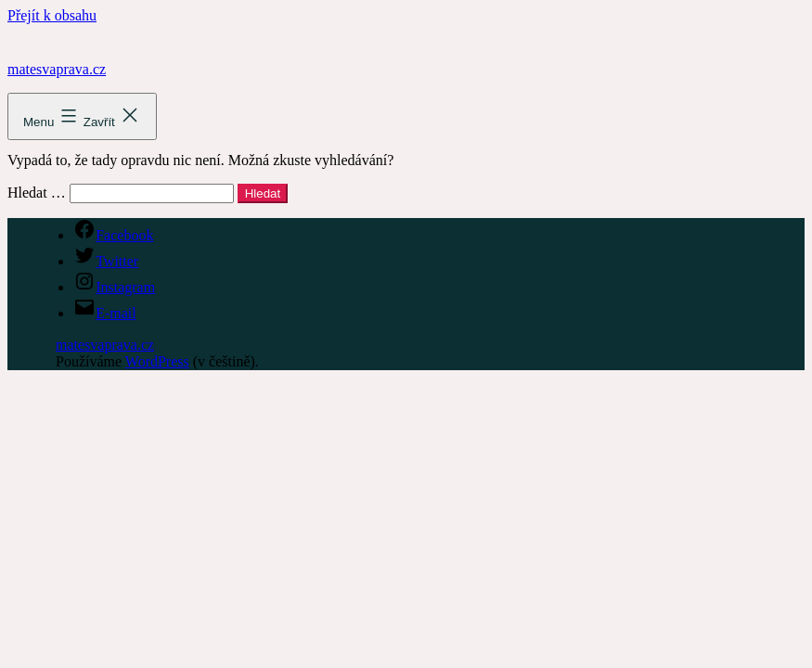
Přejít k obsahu (52, 15)
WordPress (157, 361)
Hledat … (37, 193)
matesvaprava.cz (57, 69)
